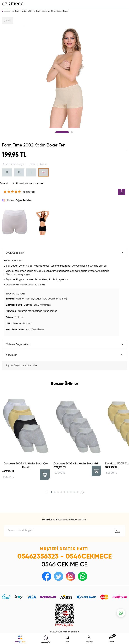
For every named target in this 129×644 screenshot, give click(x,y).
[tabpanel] (64, 77)
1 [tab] (62, 132)
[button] (52, 492)
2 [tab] (72, 132)
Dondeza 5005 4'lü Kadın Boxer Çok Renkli (26, 466)
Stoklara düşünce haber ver (28, 184)
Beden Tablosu (38, 164)
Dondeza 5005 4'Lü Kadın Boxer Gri (76, 464)
